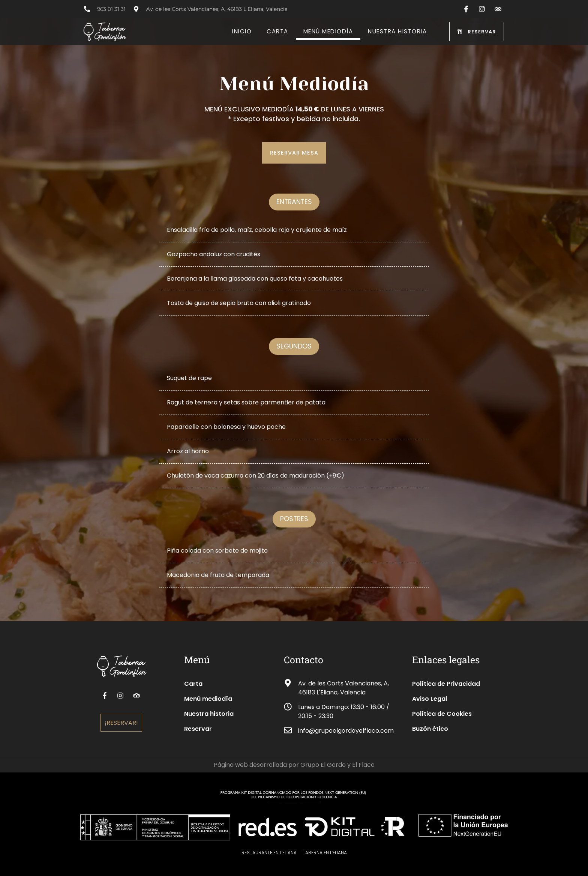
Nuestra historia (397, 31)
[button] (294, 202)
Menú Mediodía (328, 31)
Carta (277, 31)
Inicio (242, 31)
